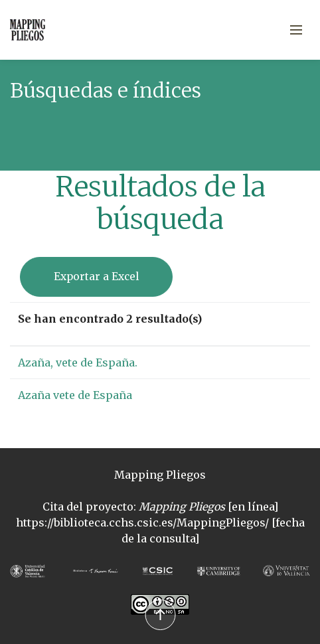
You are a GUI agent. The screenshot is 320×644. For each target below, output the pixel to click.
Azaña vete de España (75, 395)
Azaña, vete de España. (78, 362)
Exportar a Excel (96, 277)
